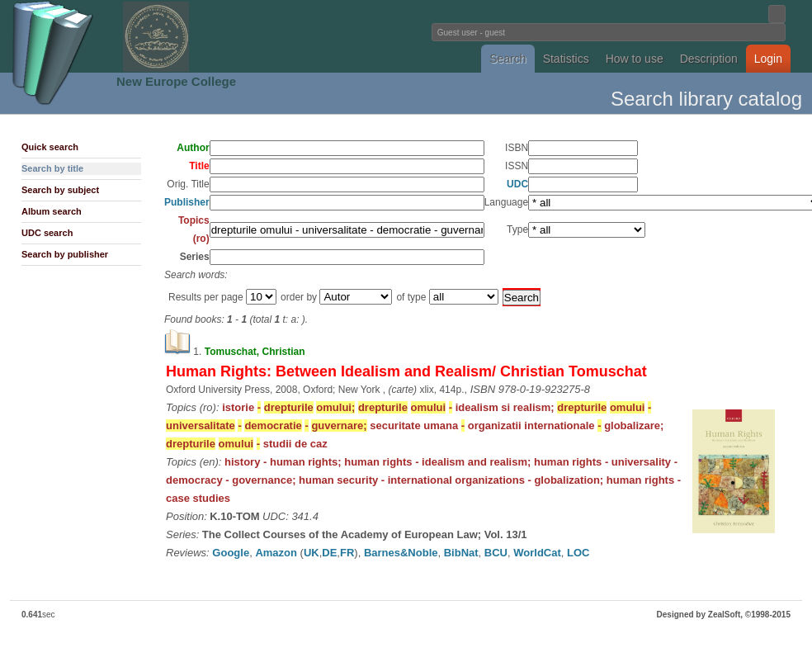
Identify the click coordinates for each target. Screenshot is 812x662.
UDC (517, 184)
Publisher (187, 202)
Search (507, 59)
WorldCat (537, 553)
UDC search (47, 233)
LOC (578, 553)
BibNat (461, 553)
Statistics (566, 59)
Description (709, 59)
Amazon (276, 553)
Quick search (50, 147)
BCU (496, 553)
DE (329, 553)
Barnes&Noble (401, 553)
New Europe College (176, 81)
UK (312, 553)
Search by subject (60, 190)
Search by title (52, 168)
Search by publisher (65, 254)
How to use (635, 59)
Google (231, 553)
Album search (52, 211)
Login (768, 59)
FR (347, 553)
